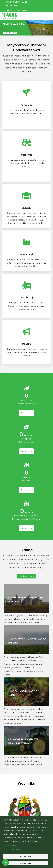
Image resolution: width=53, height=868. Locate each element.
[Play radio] (6, 862)
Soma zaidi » (26, 413)
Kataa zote (26, 856)
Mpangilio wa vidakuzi (12, 849)
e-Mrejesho (23, 10)
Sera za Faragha (10, 846)
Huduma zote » (27, 576)
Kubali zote (26, 863)
